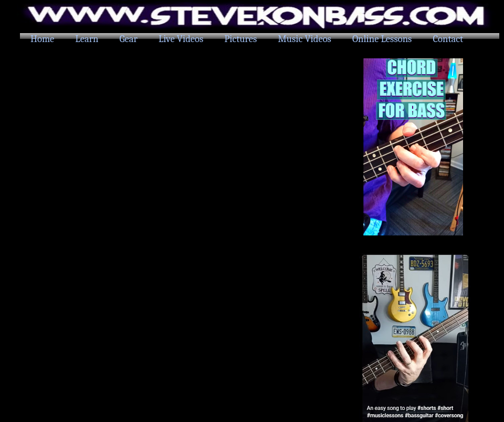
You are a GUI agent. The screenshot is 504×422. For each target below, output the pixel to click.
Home (42, 39)
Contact (448, 39)
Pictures (240, 39)
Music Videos (304, 39)
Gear (129, 39)
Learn (87, 39)
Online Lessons (382, 39)
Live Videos (181, 39)
